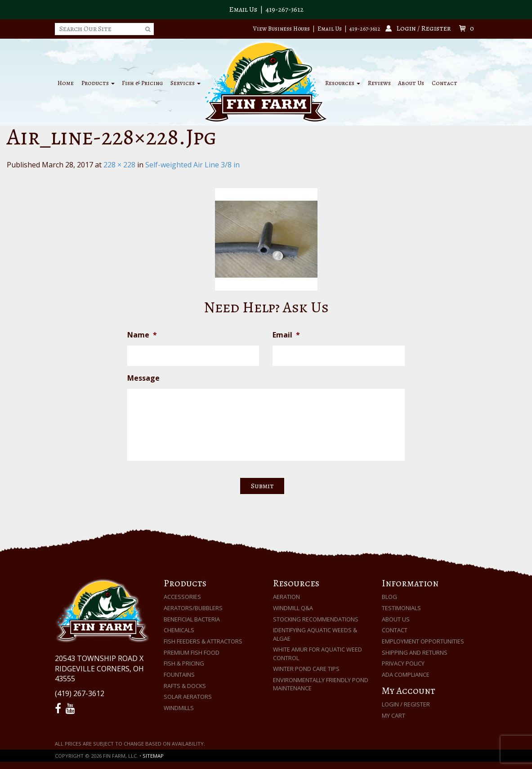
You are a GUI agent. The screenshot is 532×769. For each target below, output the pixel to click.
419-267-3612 (285, 9)
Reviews (379, 83)
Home (66, 83)
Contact (445, 83)
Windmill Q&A (293, 608)
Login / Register (406, 704)
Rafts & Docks (185, 686)
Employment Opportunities (423, 641)
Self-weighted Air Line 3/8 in (192, 165)
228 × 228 (119, 165)
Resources (343, 83)
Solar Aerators (188, 697)
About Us (411, 83)
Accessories (182, 597)
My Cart (393, 715)
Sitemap (153, 756)
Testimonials (401, 608)
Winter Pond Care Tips (306, 669)
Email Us (243, 9)
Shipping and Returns (415, 652)
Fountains (179, 675)
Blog (389, 597)
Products (98, 83)
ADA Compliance (406, 675)
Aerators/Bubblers (193, 608)
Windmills (179, 708)
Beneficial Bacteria (192, 619)
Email (286, 335)
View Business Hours (282, 29)
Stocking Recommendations (316, 619)
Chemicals (179, 630)
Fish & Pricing (142, 83)
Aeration (286, 597)
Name (142, 335)
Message (143, 378)
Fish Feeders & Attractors (203, 641)
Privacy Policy (403, 663)
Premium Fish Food (192, 652)
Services (186, 83)
